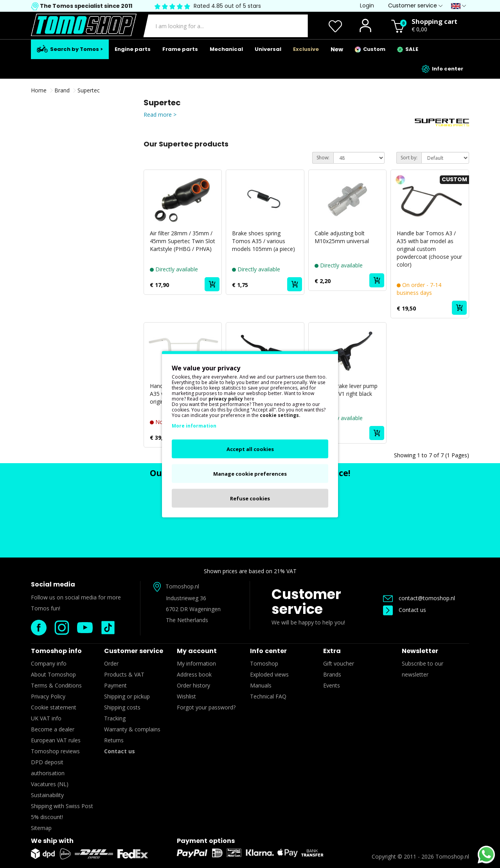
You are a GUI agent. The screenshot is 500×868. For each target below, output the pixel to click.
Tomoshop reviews (55, 751)
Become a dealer (53, 729)
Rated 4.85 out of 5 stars (227, 6)
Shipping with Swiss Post (62, 806)
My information (196, 663)
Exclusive (306, 49)
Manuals (261, 685)
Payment (115, 685)
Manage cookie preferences (250, 473)
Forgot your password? (206, 707)
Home (39, 90)
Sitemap (41, 828)
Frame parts (180, 49)
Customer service (306, 602)
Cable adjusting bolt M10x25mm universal (342, 237)
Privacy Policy (48, 696)
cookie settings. (280, 415)
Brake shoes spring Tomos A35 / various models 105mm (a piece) (263, 241)
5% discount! (47, 817)
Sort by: (409, 158)
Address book (194, 674)
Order (111, 663)
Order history (193, 685)
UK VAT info (46, 718)
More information (194, 425)
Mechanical (226, 49)
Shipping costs (122, 707)
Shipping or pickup (127, 696)
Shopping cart (434, 21)
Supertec (89, 90)
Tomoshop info (56, 651)
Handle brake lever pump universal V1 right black (346, 390)
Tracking (115, 718)
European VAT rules (56, 740)
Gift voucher (339, 663)
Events (332, 685)
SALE (408, 49)
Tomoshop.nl (452, 856)
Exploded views (269, 674)
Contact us (405, 610)
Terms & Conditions (56, 685)
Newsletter (420, 651)
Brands (332, 674)
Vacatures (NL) (50, 784)
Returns (114, 740)
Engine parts (133, 49)
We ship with (52, 841)
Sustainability (47, 795)
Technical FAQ (268, 696)
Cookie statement (54, 707)
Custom (370, 49)
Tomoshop (264, 663)
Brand (62, 90)
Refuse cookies (250, 498)
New (337, 49)
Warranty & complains (132, 729)
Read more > (160, 115)
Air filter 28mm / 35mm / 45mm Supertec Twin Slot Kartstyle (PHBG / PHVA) (183, 241)
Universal (268, 49)
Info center (442, 69)
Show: (323, 158)
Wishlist (186, 696)
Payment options (206, 841)
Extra (332, 651)
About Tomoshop (53, 674)
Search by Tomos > (70, 49)
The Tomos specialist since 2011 (85, 6)
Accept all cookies (250, 449)
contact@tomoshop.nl (419, 598)
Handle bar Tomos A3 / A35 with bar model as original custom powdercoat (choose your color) (429, 249)
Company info (49, 663)
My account (197, 651)
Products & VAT (124, 674)
